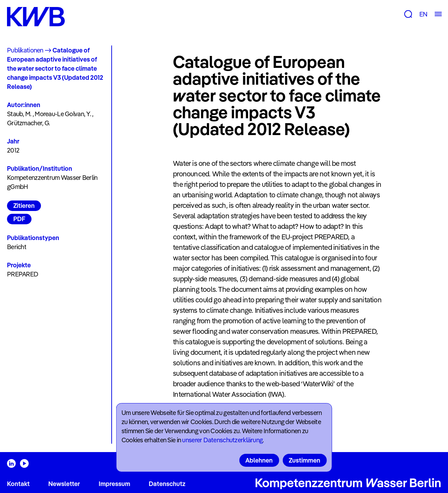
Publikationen (25, 50)
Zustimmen (304, 460)
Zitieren (24, 206)
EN (423, 14)
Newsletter (64, 484)
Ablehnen (259, 460)
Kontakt (18, 484)
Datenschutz (167, 484)
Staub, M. (19, 114)
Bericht (17, 247)
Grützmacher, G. (28, 123)
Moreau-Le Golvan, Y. (63, 114)
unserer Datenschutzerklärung (222, 440)
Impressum (114, 484)
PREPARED (23, 274)
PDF (19, 219)
